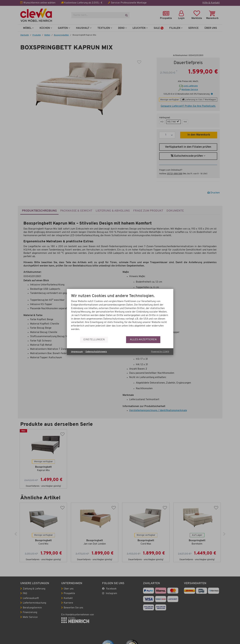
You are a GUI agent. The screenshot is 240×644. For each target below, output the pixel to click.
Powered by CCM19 (160, 352)
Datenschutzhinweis (96, 352)
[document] (120, 315)
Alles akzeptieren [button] (143, 339)
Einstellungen (94, 339)
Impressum (77, 352)
